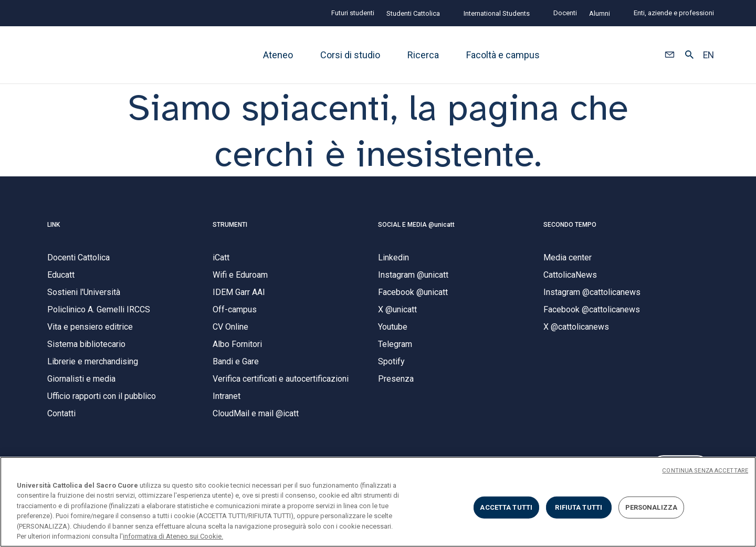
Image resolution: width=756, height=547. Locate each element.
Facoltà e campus (503, 55)
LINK (54, 229)
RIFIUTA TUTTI (579, 507)
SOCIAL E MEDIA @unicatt (416, 229)
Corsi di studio (350, 55)
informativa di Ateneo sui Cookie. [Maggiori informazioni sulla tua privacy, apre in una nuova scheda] (173, 536)
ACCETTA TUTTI (506, 507)
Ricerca (423, 55)
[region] (378, 502)
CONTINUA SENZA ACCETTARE (705, 471)
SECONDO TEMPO (570, 229)
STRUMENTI (230, 229)
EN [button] (708, 55)
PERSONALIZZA (652, 507)
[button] (670, 55)
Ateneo (278, 55)
